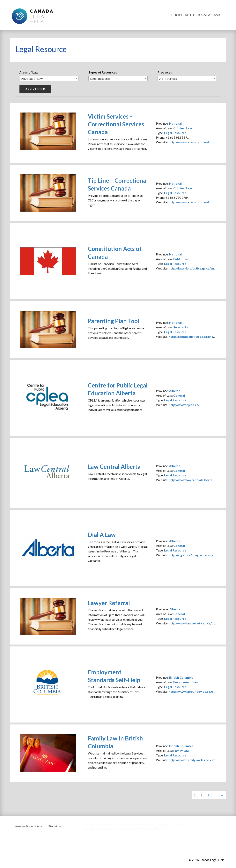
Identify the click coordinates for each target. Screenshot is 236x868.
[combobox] (49, 78)
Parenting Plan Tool (114, 321)
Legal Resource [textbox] (100, 78)
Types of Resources (103, 72)
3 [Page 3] (208, 795)
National (175, 123)
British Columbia (181, 677)
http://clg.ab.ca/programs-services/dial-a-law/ (202, 555)
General (179, 395)
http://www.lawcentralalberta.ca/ (193, 480)
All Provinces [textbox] (168, 78)
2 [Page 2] (201, 795)
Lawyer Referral (109, 603)
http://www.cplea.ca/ (184, 405)
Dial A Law (102, 535)
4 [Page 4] (215, 795)
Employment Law (186, 682)
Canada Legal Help (32, 15)
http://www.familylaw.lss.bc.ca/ (192, 760)
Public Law (181, 259)
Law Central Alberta (114, 466)
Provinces (165, 72)
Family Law (181, 751)
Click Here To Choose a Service (197, 15)
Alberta (175, 391)
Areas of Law (29, 72)
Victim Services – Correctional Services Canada (116, 124)
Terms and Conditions (27, 826)
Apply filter (35, 89)
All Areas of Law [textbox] (32, 78)
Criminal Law (183, 128)
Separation (181, 327)
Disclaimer (55, 826)
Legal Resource (175, 133)
